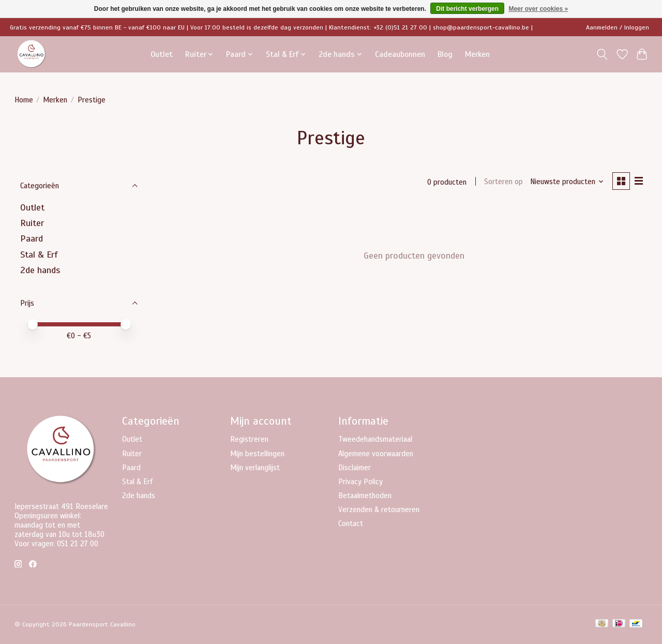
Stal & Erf (39, 254)
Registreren (249, 439)
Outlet (162, 54)
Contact (351, 523)
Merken (477, 54)
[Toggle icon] (602, 54)
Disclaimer (355, 468)
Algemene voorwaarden (376, 454)
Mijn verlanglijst (255, 468)
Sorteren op (503, 182)
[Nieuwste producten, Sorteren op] (567, 182)
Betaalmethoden (365, 496)
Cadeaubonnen (400, 54)
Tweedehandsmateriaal (375, 439)
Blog (445, 54)
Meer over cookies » (538, 9)
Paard (32, 238)
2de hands (40, 270)
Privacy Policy (360, 482)
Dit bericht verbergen (467, 9)
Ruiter (32, 223)
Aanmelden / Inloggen (618, 27)
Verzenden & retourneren (379, 510)
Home (24, 100)
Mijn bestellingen (257, 454)
